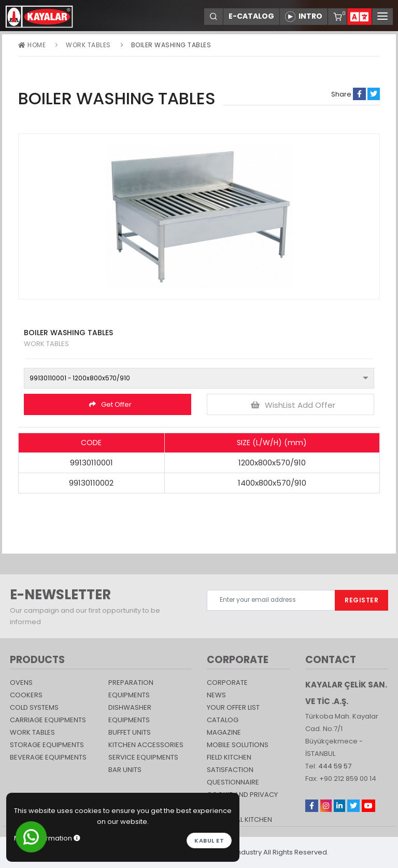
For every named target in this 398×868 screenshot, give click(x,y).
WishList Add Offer (293, 405)
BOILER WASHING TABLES (171, 45)
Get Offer (110, 404)
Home (32, 45)
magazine (224, 732)
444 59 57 (335, 766)
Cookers (26, 695)
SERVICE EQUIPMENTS (143, 757)
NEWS (216, 695)
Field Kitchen (229, 757)
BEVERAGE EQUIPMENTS (48, 757)
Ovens (21, 683)
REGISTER (361, 600)
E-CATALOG (251, 16)
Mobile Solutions (238, 745)
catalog (223, 720)
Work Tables (88, 45)
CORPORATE (227, 683)
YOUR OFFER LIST (233, 707)
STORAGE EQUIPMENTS (47, 745)
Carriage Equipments (48, 720)
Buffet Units (130, 732)
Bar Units (125, 770)
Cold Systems (34, 707)
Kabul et (209, 841)
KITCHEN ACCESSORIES (146, 745)
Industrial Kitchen (239, 819)
